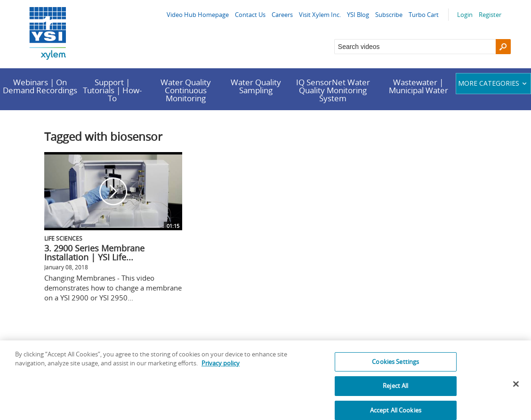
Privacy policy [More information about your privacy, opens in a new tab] (221, 368)
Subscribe (389, 15)
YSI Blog (358, 15)
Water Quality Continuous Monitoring (186, 90)
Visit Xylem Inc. (320, 15)
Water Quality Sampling (256, 86)
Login (465, 15)
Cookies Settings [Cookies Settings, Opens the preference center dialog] (395, 366)
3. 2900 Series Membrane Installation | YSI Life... (94, 253)
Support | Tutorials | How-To (112, 90)
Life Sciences (63, 238)
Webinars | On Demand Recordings (40, 86)
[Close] (516, 389)
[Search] (503, 47)
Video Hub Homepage (198, 15)
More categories (494, 83)
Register (490, 15)
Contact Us (250, 15)
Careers (282, 15)
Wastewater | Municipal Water (418, 86)
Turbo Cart (424, 15)
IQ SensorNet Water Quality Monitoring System (333, 90)
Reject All (395, 391)
